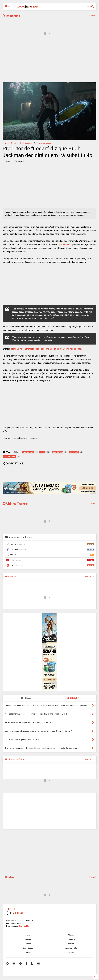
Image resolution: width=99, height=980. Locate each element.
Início (5, 143)
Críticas (71, 944)
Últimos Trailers (15, 504)
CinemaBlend (64, 244)
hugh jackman (26, 143)
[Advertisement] (49, 60)
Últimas (11, 576)
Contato (28, 953)
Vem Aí (28, 939)
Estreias (28, 944)
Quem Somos (28, 948)
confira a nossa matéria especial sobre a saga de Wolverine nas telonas (46, 349)
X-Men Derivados (44, 143)
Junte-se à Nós (71, 948)
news (13, 143)
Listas (8, 877)
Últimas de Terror (15, 759)
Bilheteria (71, 939)
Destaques (11, 16)
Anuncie (71, 953)
